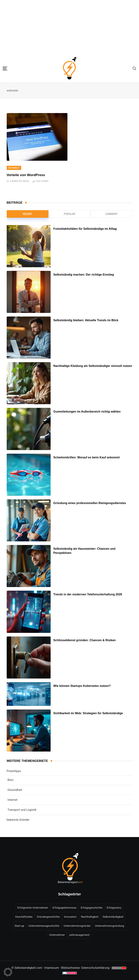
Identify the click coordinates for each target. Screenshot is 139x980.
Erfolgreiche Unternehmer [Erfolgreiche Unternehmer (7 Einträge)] (33, 908)
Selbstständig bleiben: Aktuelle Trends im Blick (86, 320)
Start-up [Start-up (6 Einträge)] (19, 926)
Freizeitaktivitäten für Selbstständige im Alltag (85, 229)
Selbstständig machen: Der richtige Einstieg (84, 275)
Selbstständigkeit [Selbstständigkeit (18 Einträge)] (113, 917)
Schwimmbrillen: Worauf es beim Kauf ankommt (86, 457)
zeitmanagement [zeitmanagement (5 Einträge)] (79, 935)
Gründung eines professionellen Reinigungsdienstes (90, 503)
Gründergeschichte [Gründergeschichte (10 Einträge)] (48, 917)
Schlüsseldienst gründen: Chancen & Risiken (85, 640)
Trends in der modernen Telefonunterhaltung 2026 (88, 595)
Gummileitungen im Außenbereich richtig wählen (87, 412)
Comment (111, 214)
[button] (8, 972)
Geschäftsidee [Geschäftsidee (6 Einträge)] (24, 917)
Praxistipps (14, 771)
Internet (13, 800)
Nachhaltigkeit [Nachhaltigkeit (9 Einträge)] (90, 917)
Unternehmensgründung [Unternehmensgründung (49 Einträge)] (109, 926)
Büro (11, 780)
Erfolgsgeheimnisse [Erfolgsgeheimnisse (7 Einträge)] (64, 908)
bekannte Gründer (18, 820)
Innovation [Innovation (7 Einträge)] (70, 917)
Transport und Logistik (22, 810)
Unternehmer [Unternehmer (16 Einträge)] (57, 935)
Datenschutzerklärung (95, 968)
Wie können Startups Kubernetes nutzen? (82, 686)
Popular (69, 214)
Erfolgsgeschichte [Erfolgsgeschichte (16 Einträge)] (91, 908)
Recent (27, 214)
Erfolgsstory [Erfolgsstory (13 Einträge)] (114, 908)
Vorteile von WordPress (26, 175)
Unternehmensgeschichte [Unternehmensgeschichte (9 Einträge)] (44, 926)
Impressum (52, 968)
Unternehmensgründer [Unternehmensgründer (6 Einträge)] (77, 926)
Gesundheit (15, 790)
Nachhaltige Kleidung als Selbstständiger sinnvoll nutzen (93, 366)
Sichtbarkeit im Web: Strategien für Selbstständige (88, 713)
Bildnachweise (70, 968)
